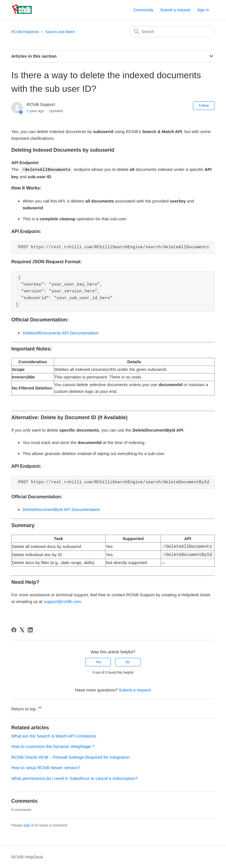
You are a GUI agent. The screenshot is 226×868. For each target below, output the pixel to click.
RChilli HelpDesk (25, 32)
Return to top (27, 707)
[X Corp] (22, 629)
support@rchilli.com (62, 601)
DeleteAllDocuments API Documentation (61, 333)
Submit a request (175, 10)
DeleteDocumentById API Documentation (61, 509)
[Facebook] (14, 629)
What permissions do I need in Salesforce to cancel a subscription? (74, 777)
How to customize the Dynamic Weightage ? (53, 746)
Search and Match (60, 32)
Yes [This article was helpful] (98, 661)
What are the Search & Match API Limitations (54, 735)
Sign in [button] (203, 10)
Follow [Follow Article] (204, 106)
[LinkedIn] (30, 629)
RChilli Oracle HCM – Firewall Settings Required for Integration (71, 756)
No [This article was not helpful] (128, 661)
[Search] (172, 32)
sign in (29, 824)
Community (143, 10)
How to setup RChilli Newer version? (46, 767)
